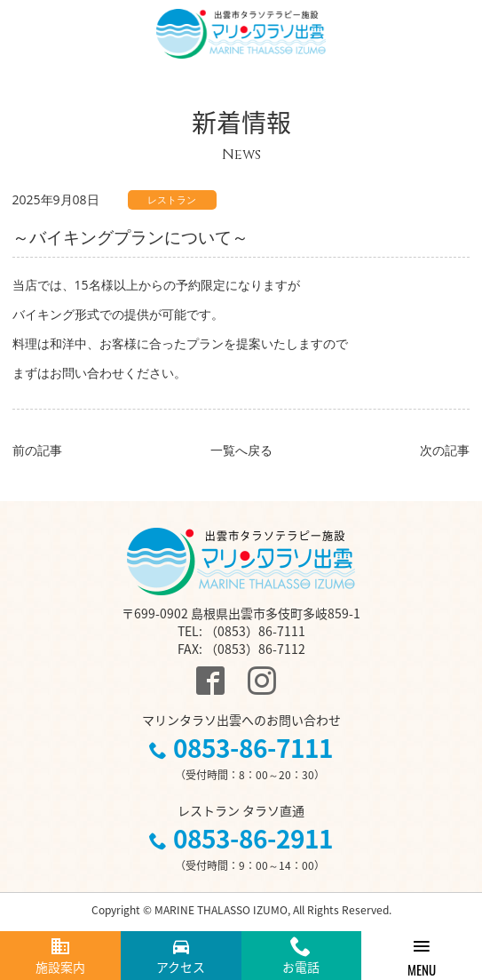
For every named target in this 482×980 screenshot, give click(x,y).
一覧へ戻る (241, 450)
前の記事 (37, 450)
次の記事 (445, 450)
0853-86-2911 (253, 838)
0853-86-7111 (253, 748)
